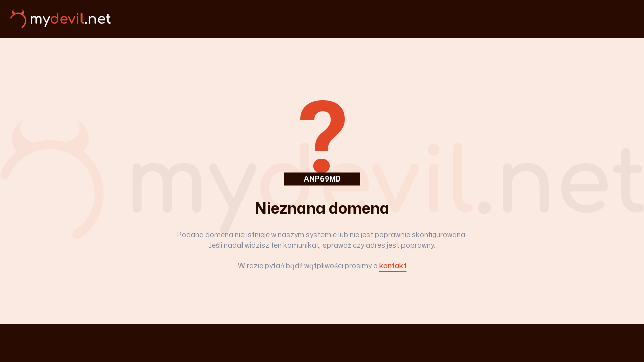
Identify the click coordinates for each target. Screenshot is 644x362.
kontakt (393, 266)
